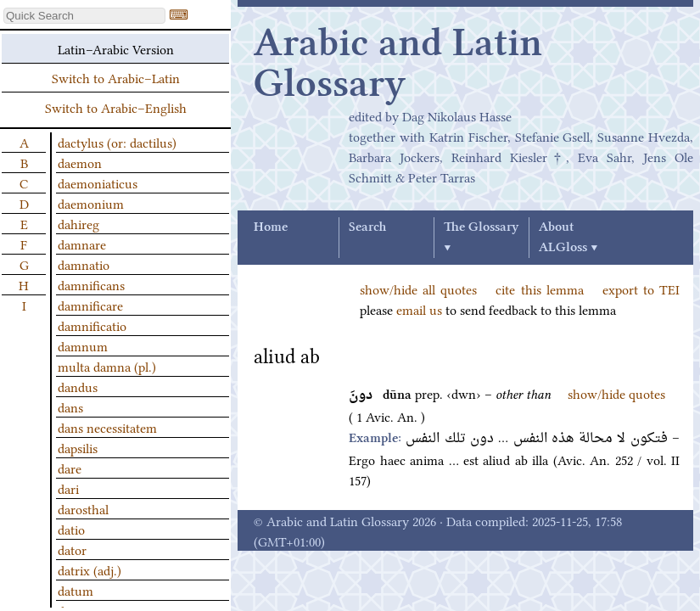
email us (419, 309)
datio (71, 529)
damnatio (84, 264)
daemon (80, 162)
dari (68, 488)
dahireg (78, 223)
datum (76, 590)
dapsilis (78, 447)
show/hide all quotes (418, 289)
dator (72, 549)
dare (70, 468)
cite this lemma (539, 289)
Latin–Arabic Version (116, 48)
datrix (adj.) (90, 569)
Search (367, 227)
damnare (82, 244)
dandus (78, 386)
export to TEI (641, 289)
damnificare (90, 305)
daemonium (91, 203)
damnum (83, 345)
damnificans (91, 284)
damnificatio (92, 325)
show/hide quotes (616, 393)
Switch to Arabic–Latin (116, 77)
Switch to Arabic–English (116, 107)
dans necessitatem (107, 427)
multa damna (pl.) (107, 366)
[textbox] (84, 16)
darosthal (83, 508)
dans (70, 406)
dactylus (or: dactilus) (117, 142)
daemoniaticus (98, 182)
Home (271, 227)
